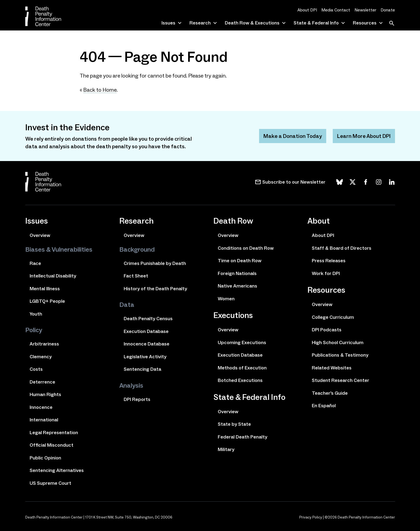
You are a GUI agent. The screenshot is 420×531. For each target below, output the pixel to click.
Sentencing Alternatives (57, 470)
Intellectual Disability (53, 276)
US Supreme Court (50, 483)
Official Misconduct (52, 445)
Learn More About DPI (364, 136)
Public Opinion (45, 458)
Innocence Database (147, 344)
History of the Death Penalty (155, 289)
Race (35, 263)
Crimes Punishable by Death (155, 263)
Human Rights (45, 394)
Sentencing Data (142, 369)
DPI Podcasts (327, 330)
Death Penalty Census (148, 319)
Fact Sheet (136, 276)
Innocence (41, 407)
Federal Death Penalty (242, 437)
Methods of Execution (242, 368)
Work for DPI (326, 273)
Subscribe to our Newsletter (294, 182)
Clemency (41, 357)
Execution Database (146, 331)
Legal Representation (54, 433)
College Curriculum (333, 317)
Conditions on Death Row (246, 248)
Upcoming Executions (242, 342)
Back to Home (100, 90)
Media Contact (336, 10)
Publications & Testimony (340, 355)
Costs (36, 369)
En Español (324, 406)
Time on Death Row (240, 261)
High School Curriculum (338, 342)
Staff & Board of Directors (342, 248)
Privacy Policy (311, 517)
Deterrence (42, 382)
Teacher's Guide (330, 393)
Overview (40, 235)
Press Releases (329, 261)
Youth (36, 314)
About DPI (307, 10)
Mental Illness (45, 289)
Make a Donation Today (293, 136)
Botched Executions (240, 380)
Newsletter (365, 10)
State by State (234, 424)
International (44, 420)
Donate (388, 10)
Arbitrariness (44, 344)
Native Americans (237, 286)
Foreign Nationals (237, 273)
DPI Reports (137, 399)
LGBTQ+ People (47, 301)
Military (226, 449)
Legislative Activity (145, 357)
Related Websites (332, 368)
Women (226, 299)
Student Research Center (340, 380)
